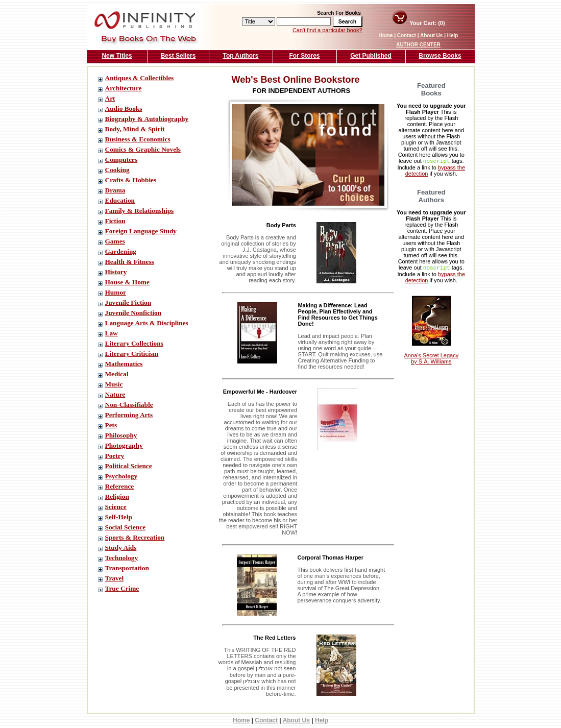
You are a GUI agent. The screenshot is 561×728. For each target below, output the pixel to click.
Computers (121, 160)
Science (116, 507)
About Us (431, 35)
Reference (120, 486)
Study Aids (121, 548)
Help (453, 35)
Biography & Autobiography (147, 119)
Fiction (115, 221)
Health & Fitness (130, 262)
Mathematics (124, 364)
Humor (116, 292)
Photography (124, 445)
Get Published (371, 56)
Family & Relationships (140, 211)
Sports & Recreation (135, 537)
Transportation (127, 568)
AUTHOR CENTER (418, 45)
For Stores (304, 56)
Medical (117, 374)
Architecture (124, 88)
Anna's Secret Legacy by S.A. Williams (431, 353)
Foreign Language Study (141, 231)
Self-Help (119, 517)
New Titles (117, 56)
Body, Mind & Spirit (135, 129)
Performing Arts (129, 415)
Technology (122, 558)
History (116, 272)
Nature (115, 394)
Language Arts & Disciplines (147, 323)
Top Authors (241, 56)
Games (115, 241)
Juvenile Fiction (128, 302)
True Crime (122, 588)
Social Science (126, 527)
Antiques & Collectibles (140, 78)
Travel (115, 578)
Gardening (121, 251)
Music (114, 384)
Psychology (121, 476)
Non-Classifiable (129, 405)
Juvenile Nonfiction (133, 313)
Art (110, 98)
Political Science (129, 466)
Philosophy (121, 435)
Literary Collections (134, 343)
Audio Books (124, 108)
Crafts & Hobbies (131, 180)
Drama (115, 190)
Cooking (117, 170)
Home (386, 35)
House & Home (127, 282)
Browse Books (440, 56)
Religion (117, 496)
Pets (111, 425)
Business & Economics (138, 139)
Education (120, 200)
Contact (407, 35)
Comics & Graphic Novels (143, 149)
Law (112, 333)
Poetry (115, 456)
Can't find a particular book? (327, 30)
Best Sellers (178, 56)
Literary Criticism (132, 354)
